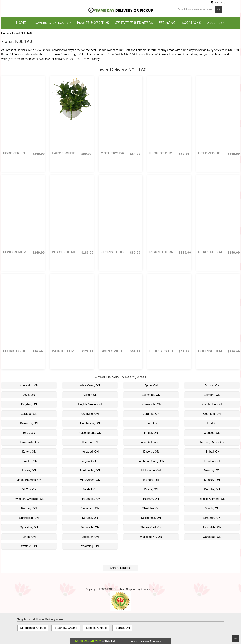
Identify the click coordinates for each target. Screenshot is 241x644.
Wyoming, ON (90, 546)
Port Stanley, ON (90, 499)
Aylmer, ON (90, 395)
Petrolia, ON (212, 489)
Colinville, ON (90, 414)
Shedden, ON (151, 508)
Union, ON (29, 537)
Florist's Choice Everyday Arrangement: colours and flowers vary (163, 351)
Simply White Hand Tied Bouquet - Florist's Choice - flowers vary (115, 351)
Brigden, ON (29, 404)
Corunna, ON (151, 414)
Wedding (167, 23)
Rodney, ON (29, 508)
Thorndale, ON (212, 527)
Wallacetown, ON (151, 537)
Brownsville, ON (151, 404)
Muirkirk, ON (151, 480)
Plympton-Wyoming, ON (29, 499)
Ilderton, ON (90, 442)
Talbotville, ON (90, 527)
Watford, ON (29, 546)
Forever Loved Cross (17, 153)
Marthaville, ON (90, 470)
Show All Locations (121, 568)
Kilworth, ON (151, 452)
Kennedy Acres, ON (212, 442)
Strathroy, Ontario (66, 628)
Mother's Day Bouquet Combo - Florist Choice (115, 153)
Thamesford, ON (151, 527)
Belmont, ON (212, 395)
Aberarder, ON (29, 385)
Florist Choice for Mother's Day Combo (163, 153)
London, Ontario (96, 628)
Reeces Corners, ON (212, 499)
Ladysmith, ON (90, 461)
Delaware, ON (29, 423)
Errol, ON (29, 433)
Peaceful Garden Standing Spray (212, 252)
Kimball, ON (212, 452)
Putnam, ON (151, 499)
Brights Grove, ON (90, 404)
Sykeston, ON (29, 527)
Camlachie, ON (212, 404)
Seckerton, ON (90, 508)
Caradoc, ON (29, 414)
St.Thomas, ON (151, 518)
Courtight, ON (212, 414)
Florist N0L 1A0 (22, 33)
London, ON (212, 461)
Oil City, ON (29, 489)
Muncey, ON (212, 480)
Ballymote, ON (151, 395)
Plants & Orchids (93, 23)
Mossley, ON (212, 470)
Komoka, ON (29, 461)
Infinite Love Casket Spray (66, 351)
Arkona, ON (212, 385)
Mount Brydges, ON (29, 480)
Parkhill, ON (90, 489)
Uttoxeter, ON (90, 537)
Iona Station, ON (151, 442)
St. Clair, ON (90, 518)
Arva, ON (29, 395)
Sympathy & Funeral (134, 23)
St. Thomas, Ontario (33, 628)
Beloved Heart (212, 153)
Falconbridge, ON (90, 433)
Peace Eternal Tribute (163, 252)
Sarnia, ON (123, 628)
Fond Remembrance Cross (17, 252)
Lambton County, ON (151, 461)
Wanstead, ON (212, 537)
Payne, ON (151, 489)
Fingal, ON (151, 433)
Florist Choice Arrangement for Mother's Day (115, 252)
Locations (191, 23)
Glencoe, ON (212, 433)
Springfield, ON (29, 518)
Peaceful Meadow (66, 252)
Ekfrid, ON (212, 423)
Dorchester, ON (90, 423)
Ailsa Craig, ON (90, 385)
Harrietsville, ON (29, 442)
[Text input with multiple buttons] (195, 9)
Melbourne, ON (151, 470)
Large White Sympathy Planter (66, 153)
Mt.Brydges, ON (90, 480)
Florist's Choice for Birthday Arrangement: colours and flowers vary (17, 351)
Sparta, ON (212, 508)
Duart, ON (151, 423)
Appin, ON (151, 385)
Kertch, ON (29, 452)
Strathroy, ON (212, 518)
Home (21, 23)
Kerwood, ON (90, 452)
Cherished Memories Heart (212, 351)
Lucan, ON (29, 470)
